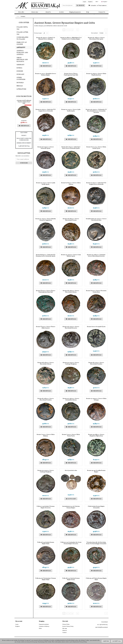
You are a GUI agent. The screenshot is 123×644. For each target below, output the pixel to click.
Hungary (20, 74)
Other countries (21, 78)
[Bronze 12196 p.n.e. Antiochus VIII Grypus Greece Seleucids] (46, 110)
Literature (21, 89)
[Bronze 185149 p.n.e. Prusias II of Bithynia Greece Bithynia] (46, 38)
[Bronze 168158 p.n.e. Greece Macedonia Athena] (71, 291)
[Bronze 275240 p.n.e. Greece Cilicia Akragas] (96, 399)
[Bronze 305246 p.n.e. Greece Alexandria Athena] (71, 399)
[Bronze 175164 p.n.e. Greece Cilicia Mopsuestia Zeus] (96, 74)
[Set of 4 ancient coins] (71, 470)
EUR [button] (97, 2)
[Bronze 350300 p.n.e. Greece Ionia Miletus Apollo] (71, 255)
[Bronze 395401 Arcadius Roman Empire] (96, 471)
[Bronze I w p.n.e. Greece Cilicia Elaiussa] (46, 435)
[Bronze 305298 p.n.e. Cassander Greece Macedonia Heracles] (96, 255)
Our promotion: (24, 96)
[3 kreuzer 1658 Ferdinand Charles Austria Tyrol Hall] (24, 102)
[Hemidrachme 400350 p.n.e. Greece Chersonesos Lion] (96, 219)
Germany (20, 65)
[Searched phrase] (69, 6)
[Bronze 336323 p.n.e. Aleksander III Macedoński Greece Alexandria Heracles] (96, 111)
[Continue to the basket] (99, 6)
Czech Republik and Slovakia (22, 60)
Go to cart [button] (71, 499)
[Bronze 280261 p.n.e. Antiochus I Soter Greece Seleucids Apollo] (71, 148)
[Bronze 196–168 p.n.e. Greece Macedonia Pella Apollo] (96, 38)
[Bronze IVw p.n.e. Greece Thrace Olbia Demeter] (46, 327)
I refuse (106, 641)
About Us (48, 13)
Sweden (20, 71)
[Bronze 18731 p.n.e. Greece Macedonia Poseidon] (96, 363)
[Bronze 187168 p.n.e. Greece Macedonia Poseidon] (46, 399)
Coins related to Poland (22, 38)
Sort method (94, 33)
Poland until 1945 (22, 28)
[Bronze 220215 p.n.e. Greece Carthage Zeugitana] (71, 363)
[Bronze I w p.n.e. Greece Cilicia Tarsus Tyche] (71, 435)
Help (88, 13)
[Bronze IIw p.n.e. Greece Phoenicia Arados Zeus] (96, 291)
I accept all (116, 641)
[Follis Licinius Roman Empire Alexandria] (96, 507)
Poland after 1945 (22, 33)
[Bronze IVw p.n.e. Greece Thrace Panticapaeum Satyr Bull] (46, 291)
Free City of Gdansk (22, 43)
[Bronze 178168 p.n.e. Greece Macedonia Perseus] (71, 219)
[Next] (106, 30)
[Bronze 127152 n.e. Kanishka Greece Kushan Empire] (46, 74)
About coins (35, 13)
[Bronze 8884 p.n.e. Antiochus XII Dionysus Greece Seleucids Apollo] (46, 255)
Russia (19, 68)
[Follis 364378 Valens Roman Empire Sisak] (96, 579)
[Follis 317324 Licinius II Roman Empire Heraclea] (46, 507)
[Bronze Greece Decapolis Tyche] (96, 327)
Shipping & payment (75, 13)
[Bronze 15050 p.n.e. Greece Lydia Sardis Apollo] (71, 110)
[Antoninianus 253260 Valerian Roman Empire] (71, 507)
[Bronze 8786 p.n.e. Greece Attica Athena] (71, 183)
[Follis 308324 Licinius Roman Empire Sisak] (46, 543)
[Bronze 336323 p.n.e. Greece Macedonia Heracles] (71, 327)
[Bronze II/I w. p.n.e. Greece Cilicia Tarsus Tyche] (96, 148)
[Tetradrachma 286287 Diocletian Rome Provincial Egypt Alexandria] (96, 543)
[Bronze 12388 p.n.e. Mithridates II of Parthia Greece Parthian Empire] (71, 38)
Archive (61, 13)
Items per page (38, 33)
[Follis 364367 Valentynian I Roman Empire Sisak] (46, 579)
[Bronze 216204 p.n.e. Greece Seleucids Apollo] (46, 148)
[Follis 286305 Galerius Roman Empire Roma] (71, 579)
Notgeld (20, 83)
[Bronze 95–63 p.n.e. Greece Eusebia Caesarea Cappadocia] (46, 219)
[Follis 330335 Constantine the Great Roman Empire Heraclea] (71, 543)
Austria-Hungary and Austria (22, 53)
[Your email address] (24, 159)
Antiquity (21, 47)
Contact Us (102, 13)
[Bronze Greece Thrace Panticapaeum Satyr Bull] (71, 74)
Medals (20, 86)
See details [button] (46, 66)
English (104, 2)
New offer (21, 13)
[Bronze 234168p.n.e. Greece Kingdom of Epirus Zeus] (96, 435)
